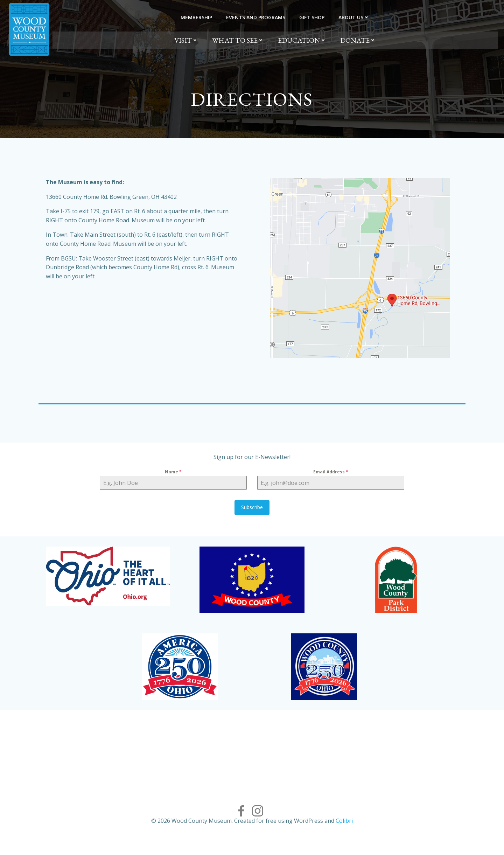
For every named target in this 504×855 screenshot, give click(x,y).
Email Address (330, 480)
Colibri (344, 834)
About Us (354, 17)
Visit (186, 40)
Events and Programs (256, 17)
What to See (238, 40)
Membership (196, 17)
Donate (358, 40)
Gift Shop (312, 17)
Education (302, 40)
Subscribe (252, 515)
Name (174, 480)
